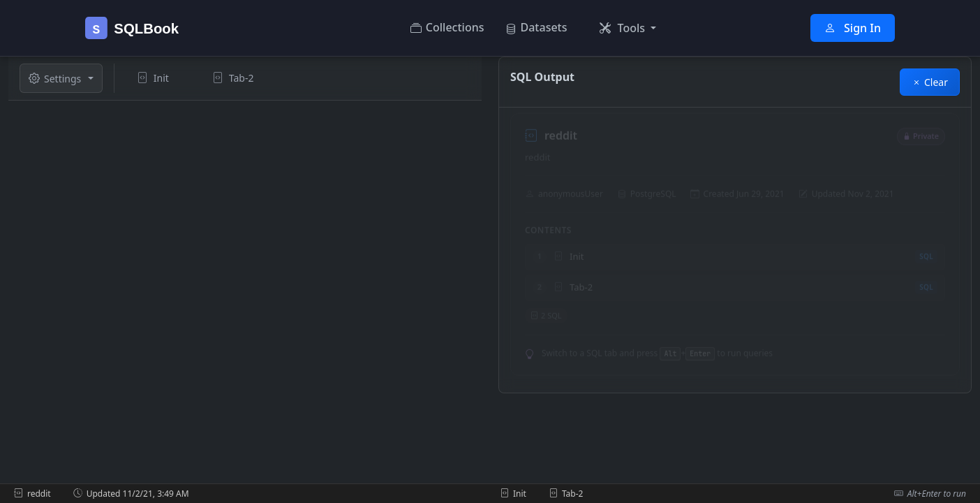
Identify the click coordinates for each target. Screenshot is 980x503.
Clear (930, 82)
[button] (628, 28)
